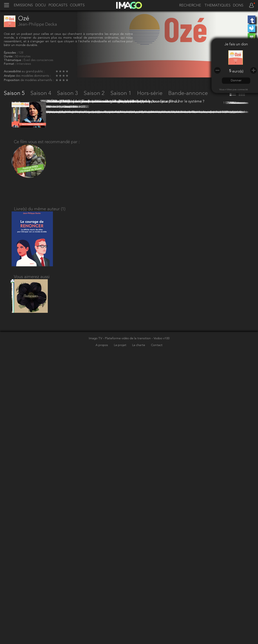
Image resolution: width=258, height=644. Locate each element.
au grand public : (33, 72)
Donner (236, 81)
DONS (238, 6)
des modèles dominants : (33, 76)
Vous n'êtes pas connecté (234, 90)
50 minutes (23, 56)
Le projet (121, 639)
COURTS (77, 5)
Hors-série (151, 93)
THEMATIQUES (217, 6)
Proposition (12, 80)
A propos (102, 639)
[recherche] (189, 6)
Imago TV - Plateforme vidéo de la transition (120, 632)
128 (21, 53)
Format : (10, 64)
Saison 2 (95, 93)
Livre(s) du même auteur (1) (40, 495)
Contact (157, 639)
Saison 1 (122, 93)
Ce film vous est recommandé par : (47, 425)
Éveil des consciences (38, 60)
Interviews (24, 64)
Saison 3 (68, 93)
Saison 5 (15, 93)
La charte (139, 639)
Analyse (10, 76)
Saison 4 (42, 93)
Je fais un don (236, 44)
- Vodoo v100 (161, 632)
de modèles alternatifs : (37, 80)
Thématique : (14, 60)
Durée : (9, 56)
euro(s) (238, 72)
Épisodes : (11, 53)
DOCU (41, 5)
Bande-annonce (188, 93)
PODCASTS (58, 5)
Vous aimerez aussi (32, 567)
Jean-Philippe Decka (38, 25)
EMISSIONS (23, 5)
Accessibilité (13, 72)
